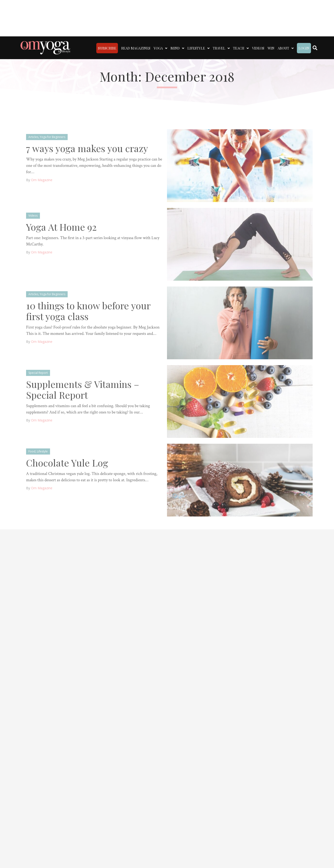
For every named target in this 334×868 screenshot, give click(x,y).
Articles (33, 137)
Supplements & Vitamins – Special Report (83, 389)
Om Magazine (42, 180)
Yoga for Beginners (52, 137)
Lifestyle (42, 451)
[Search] (315, 48)
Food (32, 451)
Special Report (38, 373)
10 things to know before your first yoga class (88, 311)
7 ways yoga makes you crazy (87, 148)
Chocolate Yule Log (67, 463)
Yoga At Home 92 (61, 227)
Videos (33, 216)
